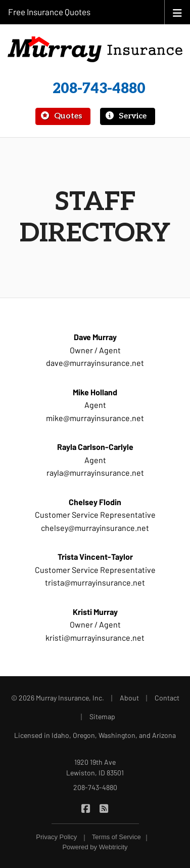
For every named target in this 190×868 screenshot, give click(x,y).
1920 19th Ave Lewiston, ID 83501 (95, 767)
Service (126, 116)
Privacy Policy (56, 837)
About (129, 698)
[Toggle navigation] (177, 12)
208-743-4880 (99, 89)
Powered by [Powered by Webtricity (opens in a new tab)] (95, 847)
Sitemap (102, 716)
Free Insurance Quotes (49, 12)
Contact (167, 698)
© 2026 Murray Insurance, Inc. (58, 698)
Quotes (61, 116)
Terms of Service (116, 837)
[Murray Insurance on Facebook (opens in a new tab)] (86, 808)
